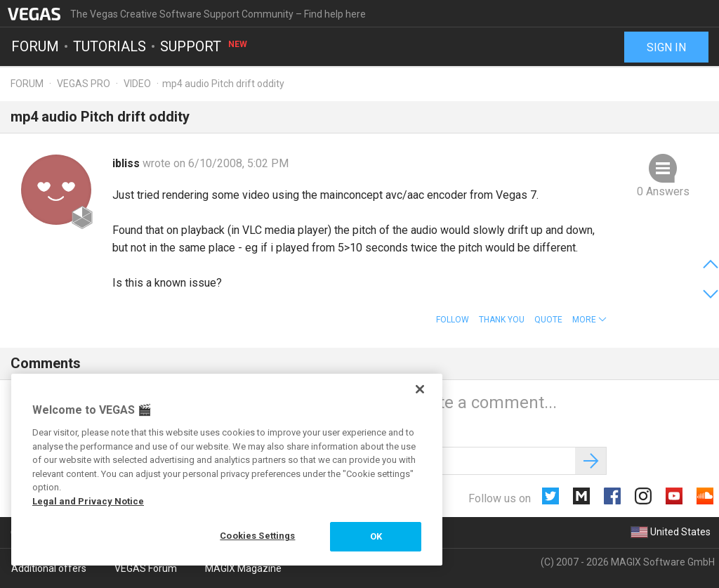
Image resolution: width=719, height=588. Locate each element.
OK (376, 536)
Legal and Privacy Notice (88, 501)
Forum (35, 46)
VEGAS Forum (146, 568)
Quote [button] (548, 320)
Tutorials (110, 46)
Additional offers (49, 568)
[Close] (420, 389)
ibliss (127, 163)
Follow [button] (453, 320)
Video (137, 84)
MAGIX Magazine (243, 568)
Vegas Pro (84, 84)
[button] (589, 320)
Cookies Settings (257, 536)
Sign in (666, 47)
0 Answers (663, 191)
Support (204, 46)
